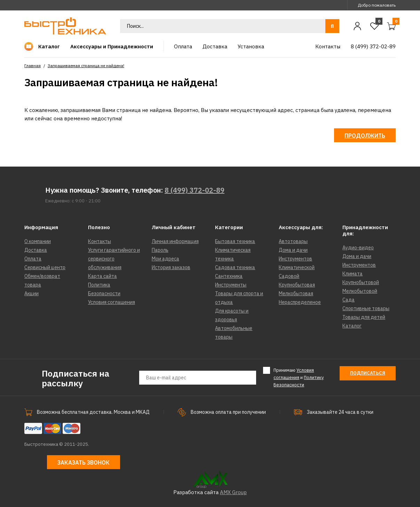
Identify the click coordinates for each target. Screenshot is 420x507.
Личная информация (175, 241)
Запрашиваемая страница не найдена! (86, 66)
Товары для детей (364, 317)
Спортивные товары (366, 308)
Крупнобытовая (297, 285)
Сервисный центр (45, 267)
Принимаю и (299, 377)
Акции (31, 293)
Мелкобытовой (360, 291)
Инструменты (231, 285)
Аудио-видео (358, 248)
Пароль (160, 250)
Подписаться (368, 373)
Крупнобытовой (361, 282)
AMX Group (233, 492)
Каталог (352, 326)
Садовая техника (235, 267)
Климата (352, 274)
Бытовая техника (235, 241)
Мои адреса (165, 259)
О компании (38, 241)
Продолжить (365, 136)
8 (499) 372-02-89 (195, 190)
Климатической (297, 267)
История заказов (171, 267)
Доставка (36, 250)
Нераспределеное (300, 302)
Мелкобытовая (296, 293)
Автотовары (293, 241)
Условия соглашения (112, 302)
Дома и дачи (293, 250)
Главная (33, 66)
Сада (348, 300)
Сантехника (229, 276)
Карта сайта (102, 276)
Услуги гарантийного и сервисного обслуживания (114, 259)
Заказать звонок (84, 462)
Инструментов (295, 259)
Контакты (100, 241)
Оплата (33, 259)
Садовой (289, 276)
